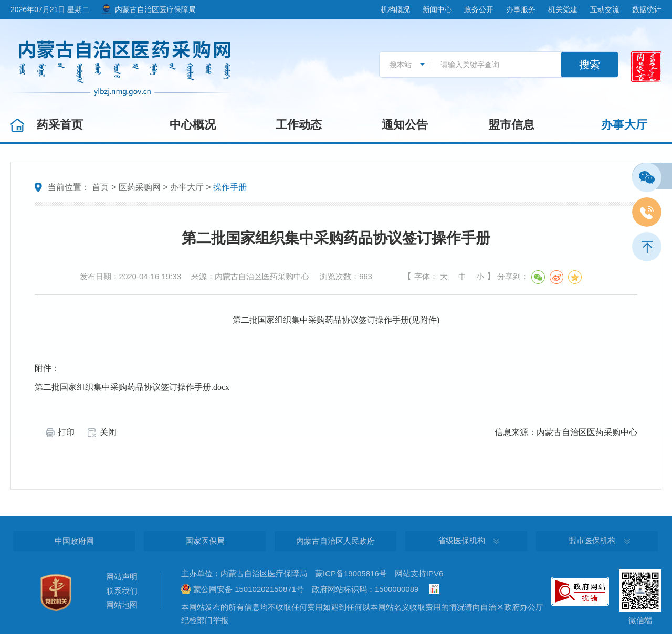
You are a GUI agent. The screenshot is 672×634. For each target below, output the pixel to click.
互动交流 (605, 9)
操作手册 (230, 187)
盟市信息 (511, 125)
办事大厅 (624, 125)
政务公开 (479, 9)
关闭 (108, 432)
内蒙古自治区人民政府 (335, 541)
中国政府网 (74, 541)
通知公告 (405, 125)
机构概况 (395, 9)
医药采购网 (140, 187)
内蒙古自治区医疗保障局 (155, 9)
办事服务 (521, 9)
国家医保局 (205, 541)
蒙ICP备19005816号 (351, 573)
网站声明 (122, 577)
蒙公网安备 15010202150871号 (249, 589)
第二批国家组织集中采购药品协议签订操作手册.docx (132, 387)
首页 (100, 187)
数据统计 (647, 9)
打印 (66, 432)
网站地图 (122, 605)
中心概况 (193, 125)
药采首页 (60, 125)
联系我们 (122, 591)
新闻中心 (437, 9)
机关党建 (563, 9)
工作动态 (299, 125)
